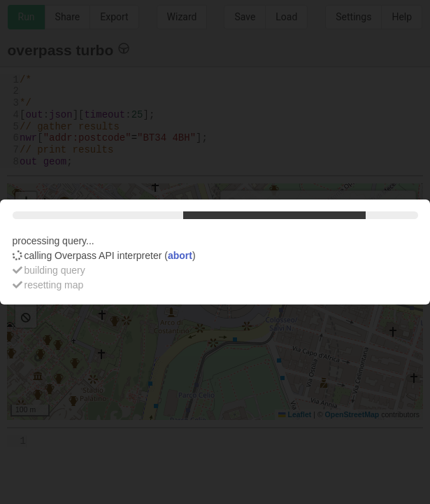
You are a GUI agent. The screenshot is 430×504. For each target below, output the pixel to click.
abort (180, 255)
